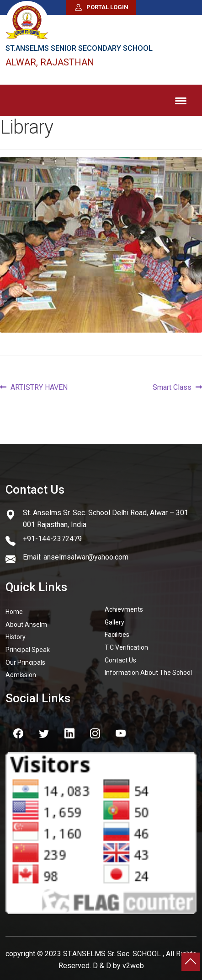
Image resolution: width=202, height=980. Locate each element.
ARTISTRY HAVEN (39, 385)
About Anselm (26, 621)
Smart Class (172, 385)
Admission (21, 672)
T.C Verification (126, 645)
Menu (181, 99)
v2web (133, 963)
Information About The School (148, 670)
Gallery (114, 619)
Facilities (117, 632)
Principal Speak (28, 647)
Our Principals (25, 659)
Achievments (124, 607)
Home (14, 609)
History (16, 634)
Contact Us (120, 657)
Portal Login (101, 8)
